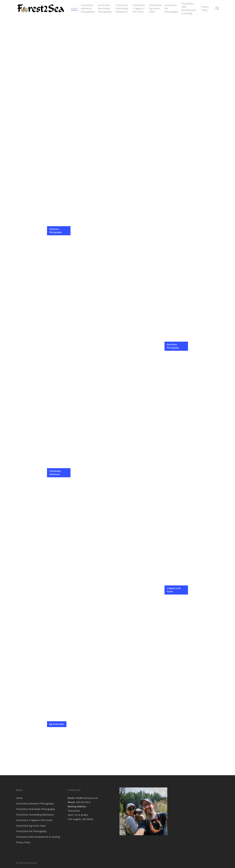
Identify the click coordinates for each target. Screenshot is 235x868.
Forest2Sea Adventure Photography (35, 804)
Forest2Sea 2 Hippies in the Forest (34, 820)
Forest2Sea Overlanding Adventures (35, 815)
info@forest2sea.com (87, 798)
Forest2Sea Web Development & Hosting (38, 837)
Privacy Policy (23, 842)
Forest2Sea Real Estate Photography (35, 809)
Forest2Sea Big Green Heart (31, 826)
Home (19, 798)
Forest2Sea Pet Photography (31, 831)
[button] (59, 231)
